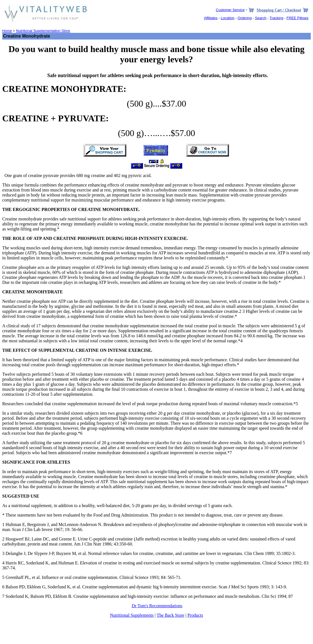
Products (195, 615)
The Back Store (171, 615)
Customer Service (230, 10)
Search (261, 18)
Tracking (276, 18)
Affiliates (211, 18)
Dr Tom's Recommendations (157, 606)
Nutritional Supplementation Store (43, 31)
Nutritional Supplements (132, 615)
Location (227, 18)
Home (7, 31)
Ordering (245, 18)
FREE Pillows (298, 18)
